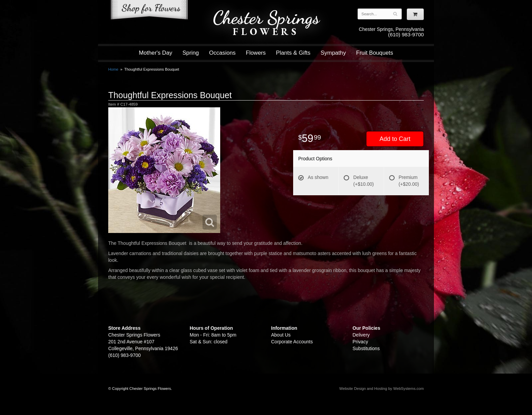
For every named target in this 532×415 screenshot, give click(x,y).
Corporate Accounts (292, 342)
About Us (281, 335)
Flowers (256, 53)
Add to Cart (395, 139)
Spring (191, 53)
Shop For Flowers (149, 11)
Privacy (360, 342)
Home (113, 69)
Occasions (222, 53)
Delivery (361, 335)
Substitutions (366, 348)
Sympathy (333, 53)
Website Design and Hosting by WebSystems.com (382, 389)
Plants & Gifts (293, 53)
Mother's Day (155, 53)
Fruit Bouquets (375, 53)
